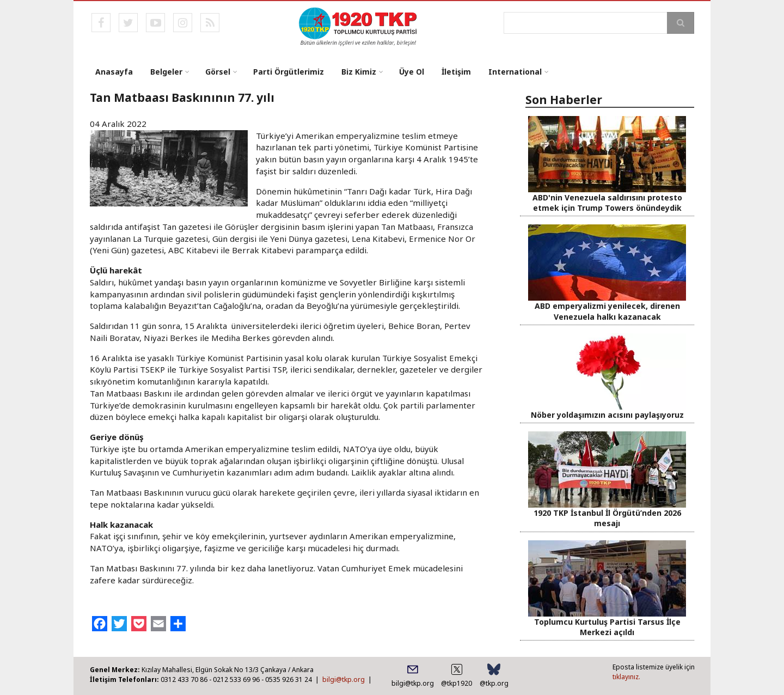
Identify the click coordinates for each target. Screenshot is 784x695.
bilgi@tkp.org (344, 679)
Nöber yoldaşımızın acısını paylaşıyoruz (607, 415)
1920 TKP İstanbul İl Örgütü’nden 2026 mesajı (607, 518)
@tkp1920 (457, 683)
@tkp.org (494, 683)
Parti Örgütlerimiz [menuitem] (289, 72)
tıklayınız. (626, 677)
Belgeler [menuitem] (166, 72)
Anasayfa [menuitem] (114, 72)
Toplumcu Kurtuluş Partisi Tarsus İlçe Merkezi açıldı (607, 627)
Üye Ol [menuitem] (412, 72)
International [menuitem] (515, 72)
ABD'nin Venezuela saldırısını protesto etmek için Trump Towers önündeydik (607, 203)
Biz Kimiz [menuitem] (359, 72)
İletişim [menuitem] (456, 72)
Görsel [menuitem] (218, 72)
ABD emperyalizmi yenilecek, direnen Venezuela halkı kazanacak (607, 311)
